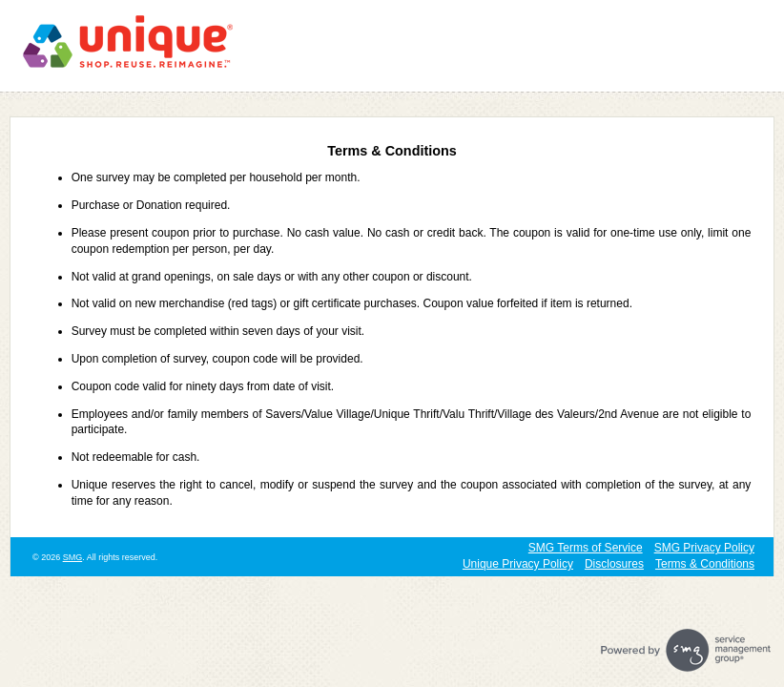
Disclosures (614, 564)
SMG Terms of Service (586, 548)
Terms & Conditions (705, 564)
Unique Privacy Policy (518, 564)
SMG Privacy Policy (704, 548)
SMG (73, 557)
